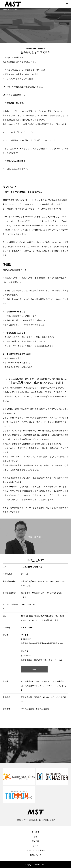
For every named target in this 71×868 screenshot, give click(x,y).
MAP (34, 669)
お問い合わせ (35, 855)
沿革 (35, 837)
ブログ (35, 846)
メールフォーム (27, 628)
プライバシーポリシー (35, 850)
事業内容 (35, 841)
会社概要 (35, 832)
